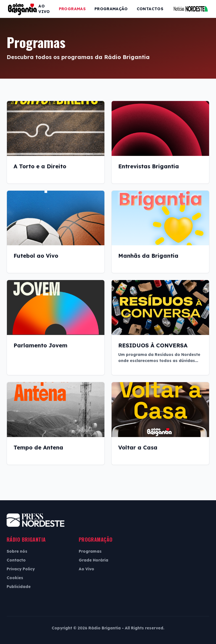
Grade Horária (93, 560)
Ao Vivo (44, 9)
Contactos (150, 9)
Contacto (16, 560)
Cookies (15, 578)
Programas (72, 9)
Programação (111, 9)
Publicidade (19, 587)
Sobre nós (17, 551)
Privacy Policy (21, 569)
